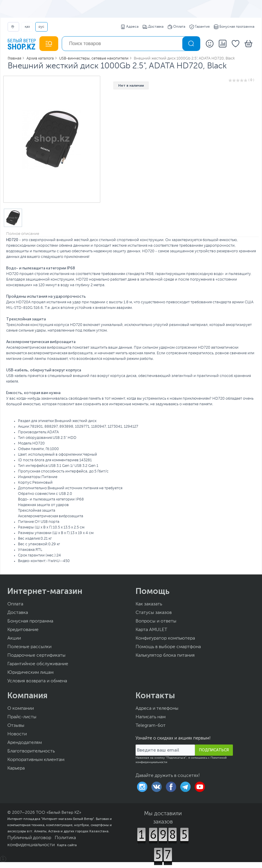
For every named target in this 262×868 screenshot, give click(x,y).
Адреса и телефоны (157, 709)
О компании (21, 709)
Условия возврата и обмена (37, 681)
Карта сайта (67, 845)
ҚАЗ (27, 27)
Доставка (153, 27)
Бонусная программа (234, 27)
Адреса (130, 27)
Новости (17, 734)
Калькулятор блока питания (165, 655)
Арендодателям (25, 743)
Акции (14, 638)
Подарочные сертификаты (36, 655)
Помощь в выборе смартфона (168, 647)
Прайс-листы (22, 717)
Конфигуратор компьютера (165, 638)
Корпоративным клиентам (36, 760)
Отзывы (16, 726)
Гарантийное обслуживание (38, 664)
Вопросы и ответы (156, 621)
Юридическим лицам (30, 673)
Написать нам (151, 717)
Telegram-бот (151, 726)
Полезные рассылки (29, 647)
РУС (41, 27)
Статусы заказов (154, 613)
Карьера (16, 768)
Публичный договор (29, 838)
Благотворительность (31, 751)
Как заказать (149, 604)
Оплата (176, 27)
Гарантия (200, 27)
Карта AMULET (151, 630)
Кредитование (23, 630)
